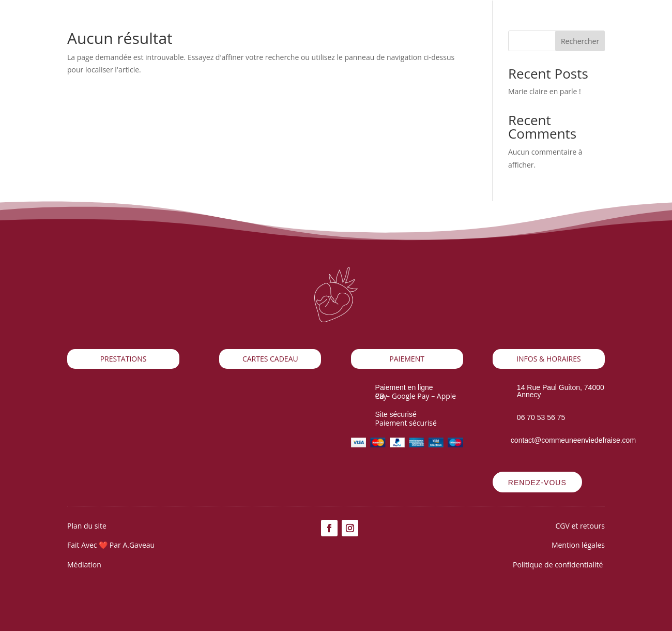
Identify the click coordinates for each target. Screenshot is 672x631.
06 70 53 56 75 (541, 417)
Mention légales (578, 545)
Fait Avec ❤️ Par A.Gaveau (111, 545)
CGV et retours (580, 526)
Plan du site (87, 526)
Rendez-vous (537, 483)
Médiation (85, 565)
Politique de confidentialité (559, 565)
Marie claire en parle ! (545, 91)
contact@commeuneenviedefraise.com (573, 440)
